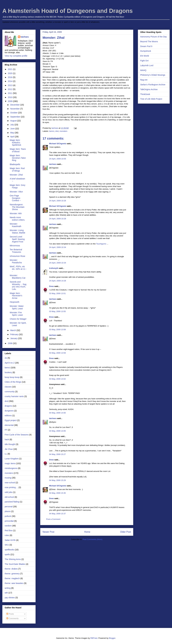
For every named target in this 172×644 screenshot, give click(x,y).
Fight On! (144, 61)
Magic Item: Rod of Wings (17, 170)
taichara (53, 164)
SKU (7, 545)
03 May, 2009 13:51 (57, 293)
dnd (57, 131)
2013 (10, 85)
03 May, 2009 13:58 (57, 330)
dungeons (9, 411)
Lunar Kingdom (12, 459)
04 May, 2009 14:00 (57, 413)
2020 (10, 73)
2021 (10, 69)
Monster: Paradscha (16, 261)
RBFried (94, 638)
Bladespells (15, 164)
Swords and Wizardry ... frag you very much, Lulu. (18, 285)
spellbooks (9, 550)
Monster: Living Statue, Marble (17, 231)
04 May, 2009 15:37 (57, 514)
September (15, 117)
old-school (9, 497)
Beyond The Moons (149, 41)
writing (8, 588)
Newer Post (48, 532)
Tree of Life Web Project (151, 99)
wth (6, 593)
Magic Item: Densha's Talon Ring (18, 158)
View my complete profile (16, 56)
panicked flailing (12, 502)
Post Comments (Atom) (92, 539)
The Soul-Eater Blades (15, 564)
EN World (145, 56)
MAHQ (143, 70)
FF (6, 430)
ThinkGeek (145, 94)
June (13, 129)
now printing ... (11, 487)
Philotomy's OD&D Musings (153, 75)
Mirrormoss (15, 246)
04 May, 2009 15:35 (57, 493)
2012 (10, 89)
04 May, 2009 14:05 (57, 431)
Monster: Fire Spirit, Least (16, 314)
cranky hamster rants (14, 396)
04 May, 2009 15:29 (57, 480)
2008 (10, 343)
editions (8, 416)
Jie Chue (9, 449)
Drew (51, 286)
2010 (10, 97)
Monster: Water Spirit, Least (17, 307)
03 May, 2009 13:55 (57, 311)
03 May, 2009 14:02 (57, 379)
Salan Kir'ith (10, 540)
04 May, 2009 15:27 (57, 454)
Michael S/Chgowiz (58, 144)
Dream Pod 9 (146, 46)
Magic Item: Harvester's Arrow (16, 296)
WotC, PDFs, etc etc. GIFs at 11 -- (18, 269)
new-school (10, 483)
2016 (10, 77)
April (13, 137)
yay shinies (10, 598)
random (8, 526)
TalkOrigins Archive (149, 89)
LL (6, 454)
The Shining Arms (13, 559)
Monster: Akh (16, 213)
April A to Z (10, 363)
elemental (9, 425)
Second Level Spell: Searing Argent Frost (17, 239)
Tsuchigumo (101, 244)
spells (7, 554)
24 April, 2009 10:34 (58, 247)
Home (87, 532)
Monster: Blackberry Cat (18, 277)
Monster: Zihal (16, 175)
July (12, 125)
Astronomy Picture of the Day (153, 37)
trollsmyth (54, 268)
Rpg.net (144, 80)
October (14, 113)
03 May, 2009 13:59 (57, 353)
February (15, 334)
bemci (52, 131)
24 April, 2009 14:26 (58, 281)
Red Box (9, 530)
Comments (13, 618)
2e (6, 358)
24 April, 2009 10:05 (58, 159)
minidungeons (11, 468)
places (8, 511)
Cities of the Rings (13, 382)
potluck (8, 516)
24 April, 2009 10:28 (58, 219)
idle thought (10, 444)
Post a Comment (53, 519)
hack (7, 439)
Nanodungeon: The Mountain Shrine (17, 207)
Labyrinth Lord (147, 65)
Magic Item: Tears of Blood (18, 150)
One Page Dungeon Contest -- (15, 198)
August (14, 121)
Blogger (112, 638)
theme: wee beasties (14, 583)
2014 (10, 81)
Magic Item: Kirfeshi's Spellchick (15, 143)
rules (7, 535)
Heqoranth (15, 302)
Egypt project (11, 420)
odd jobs (9, 492)
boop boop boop (12, 377)
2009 (10, 101)
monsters (63, 131)
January (14, 338)
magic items (10, 463)
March (13, 330)
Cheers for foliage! (18, 319)
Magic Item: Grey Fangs (18, 186)
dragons (8, 406)
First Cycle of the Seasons (17, 435)
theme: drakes (11, 569)
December (15, 105)
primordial (9, 521)
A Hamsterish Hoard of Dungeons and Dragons (67, 11)
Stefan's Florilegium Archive (153, 85)
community (10, 392)
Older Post (126, 532)
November (15, 109)
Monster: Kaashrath (16, 225)
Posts (10, 614)
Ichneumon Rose (17, 256)
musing (8, 478)
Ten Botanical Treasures (16, 251)
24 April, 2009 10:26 (58, 201)
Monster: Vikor (16, 192)
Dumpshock (146, 51)
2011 (10, 93)
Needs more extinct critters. (17, 219)
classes (8, 387)
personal (9, 507)
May (12, 133)
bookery (8, 372)
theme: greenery (12, 574)
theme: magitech (12, 578)
